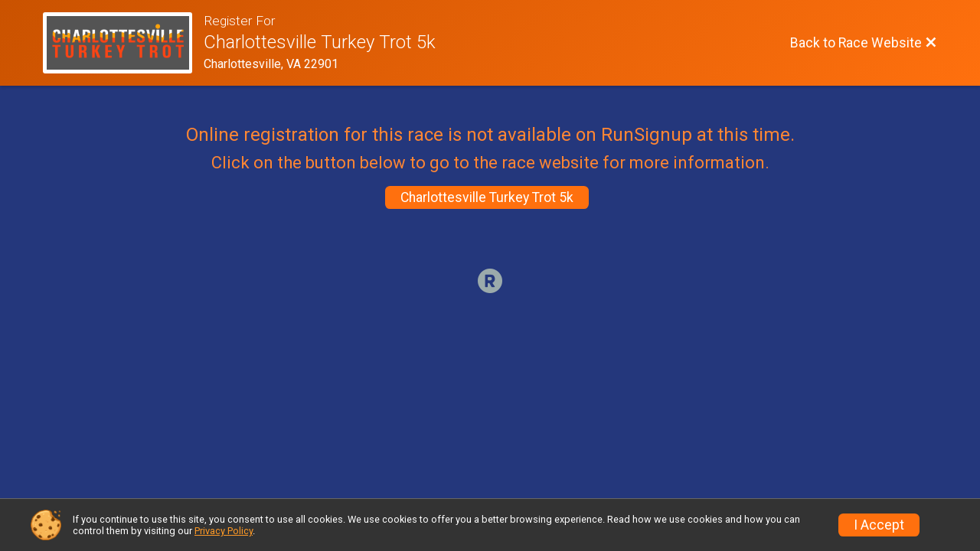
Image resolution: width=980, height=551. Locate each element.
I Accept (879, 525)
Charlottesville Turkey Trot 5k (487, 197)
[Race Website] (123, 43)
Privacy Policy (224, 531)
